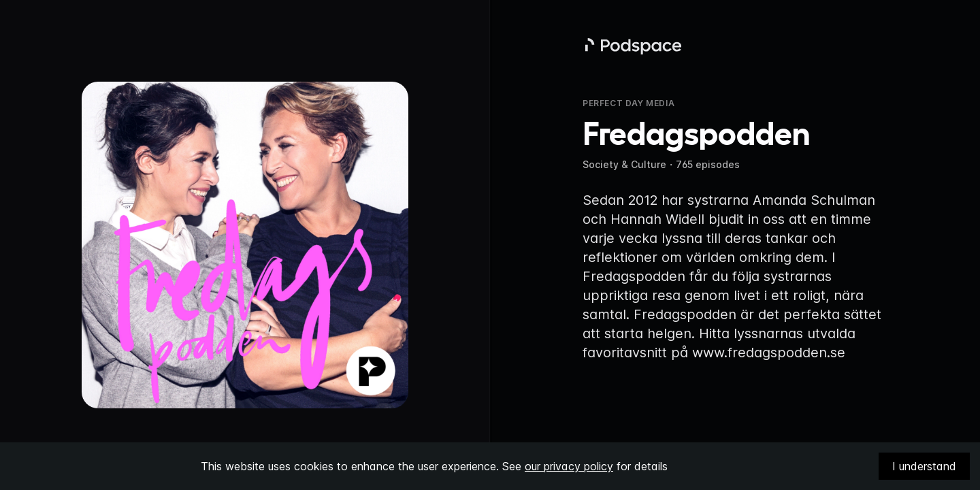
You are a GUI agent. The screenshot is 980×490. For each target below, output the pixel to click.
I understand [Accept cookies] (924, 466)
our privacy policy (569, 466)
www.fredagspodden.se (769, 353)
